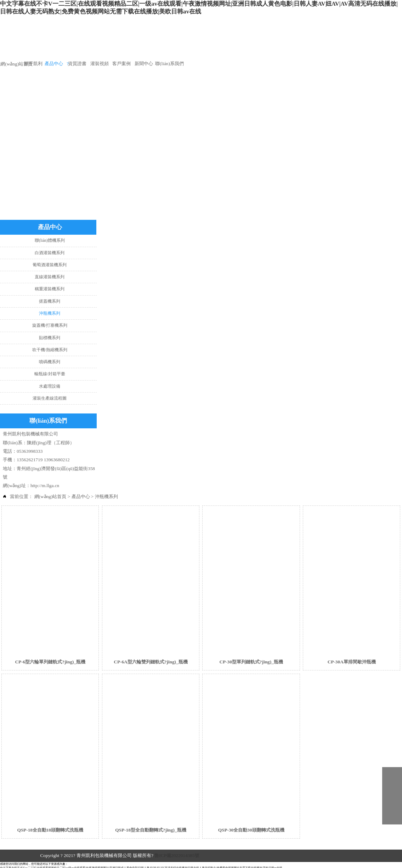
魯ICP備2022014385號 (177, 855)
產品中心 (81, 496)
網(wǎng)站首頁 (50, 496)
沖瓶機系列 (106, 496)
